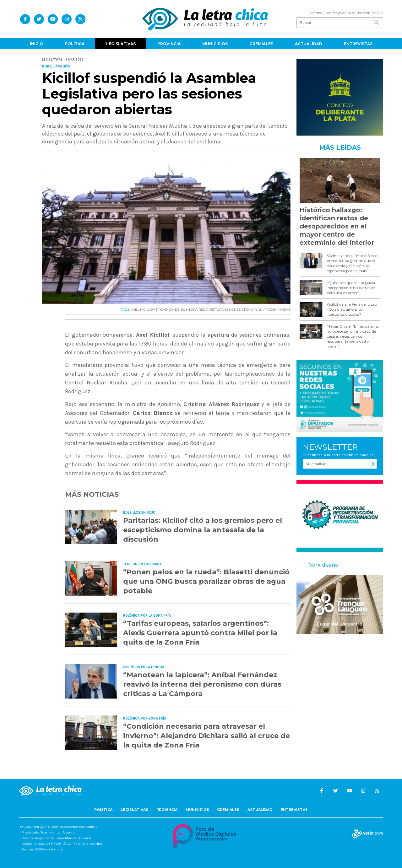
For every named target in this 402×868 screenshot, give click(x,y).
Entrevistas (358, 44)
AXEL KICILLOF (143, 310)
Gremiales (261, 44)
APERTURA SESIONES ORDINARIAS (234, 310)
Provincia (169, 44)
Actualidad (309, 44)
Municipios (215, 44)
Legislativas (121, 44)
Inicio (36, 44)
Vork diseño (324, 565)
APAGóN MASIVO (277, 310)
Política (75, 44)
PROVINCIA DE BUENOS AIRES (180, 310)
